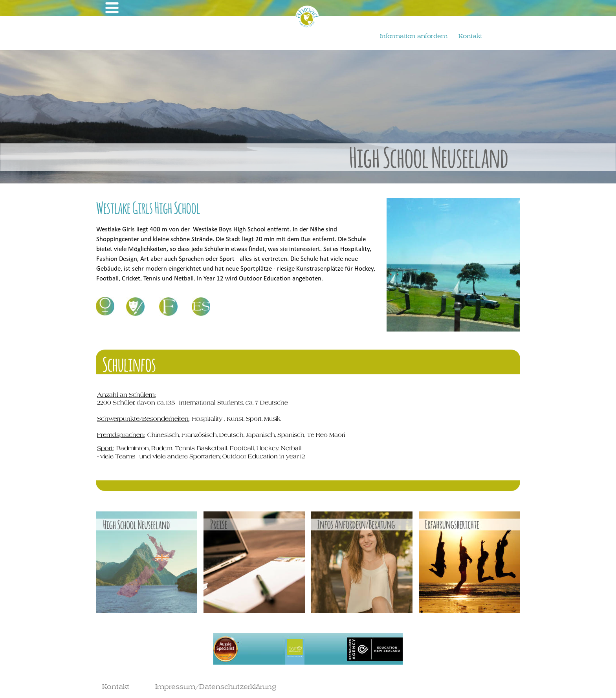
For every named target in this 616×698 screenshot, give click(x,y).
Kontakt (116, 686)
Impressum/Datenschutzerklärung (216, 686)
